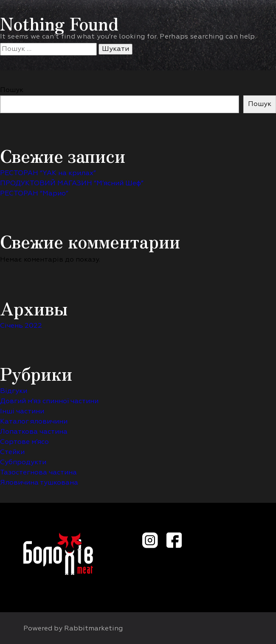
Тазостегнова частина (38, 473)
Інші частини (22, 412)
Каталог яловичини (34, 422)
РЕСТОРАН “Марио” (34, 194)
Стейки (12, 452)
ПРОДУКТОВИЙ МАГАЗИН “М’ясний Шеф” (72, 184)
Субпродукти (23, 463)
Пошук (12, 90)
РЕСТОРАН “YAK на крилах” (48, 173)
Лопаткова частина (34, 432)
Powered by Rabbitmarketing (73, 629)
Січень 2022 (21, 326)
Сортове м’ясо (24, 442)
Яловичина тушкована (39, 483)
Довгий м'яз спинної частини (49, 401)
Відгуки (14, 391)
